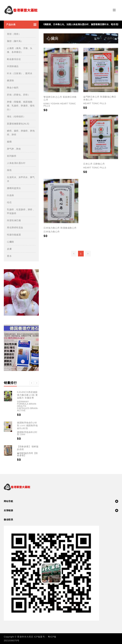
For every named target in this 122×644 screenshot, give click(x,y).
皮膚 (9, 249)
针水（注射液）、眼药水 (20, 73)
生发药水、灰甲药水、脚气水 (21, 179)
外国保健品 (13, 66)
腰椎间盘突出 (14, 188)
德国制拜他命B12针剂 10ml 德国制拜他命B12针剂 (27, 425)
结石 (9, 202)
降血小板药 (13, 88)
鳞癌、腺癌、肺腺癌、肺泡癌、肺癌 (21, 133)
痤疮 (9, 170)
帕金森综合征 (14, 59)
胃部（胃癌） (14, 34)
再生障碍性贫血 (15, 228)
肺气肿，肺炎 (14, 149)
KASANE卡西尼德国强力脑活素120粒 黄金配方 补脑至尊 (27, 395)
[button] (21, 25)
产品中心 (110, 38)
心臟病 (10, 242)
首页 (97, 38)
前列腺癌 (12, 156)
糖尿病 (10, 80)
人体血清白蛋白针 (16, 163)
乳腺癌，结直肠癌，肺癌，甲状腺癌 (21, 211)
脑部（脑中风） (15, 41)
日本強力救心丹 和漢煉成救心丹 (60, 228)
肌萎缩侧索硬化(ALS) (18, 124)
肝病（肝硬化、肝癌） (19, 95)
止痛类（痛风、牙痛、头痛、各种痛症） (20, 50)
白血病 (10, 195)
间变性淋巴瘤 (14, 220)
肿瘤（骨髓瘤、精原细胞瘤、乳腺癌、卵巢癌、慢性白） (21, 106)
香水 (9, 256)
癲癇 (9, 142)
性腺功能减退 (14, 235)
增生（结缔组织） (16, 117)
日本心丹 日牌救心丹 (94, 164)
